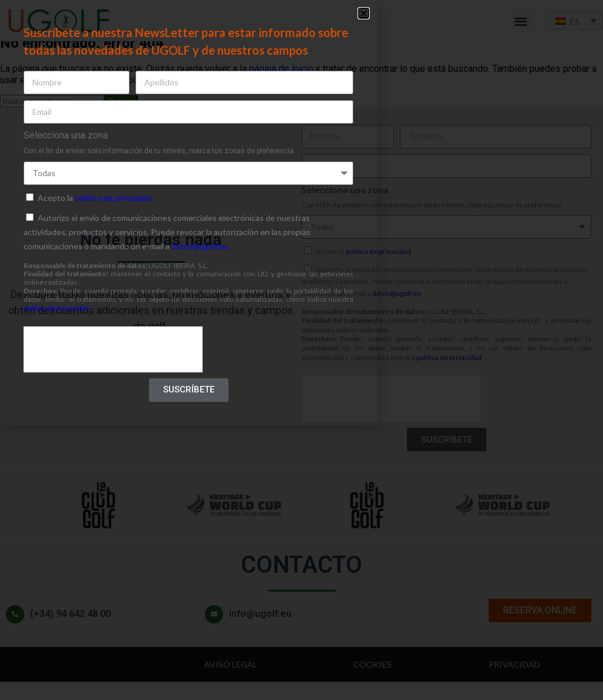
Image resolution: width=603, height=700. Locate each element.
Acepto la (95, 198)
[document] (301, 350)
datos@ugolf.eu (200, 246)
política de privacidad (113, 198)
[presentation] (113, 349)
